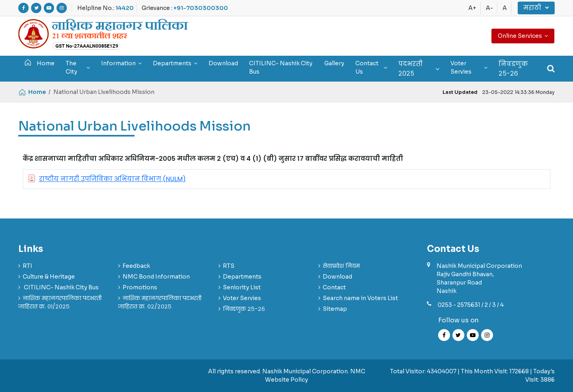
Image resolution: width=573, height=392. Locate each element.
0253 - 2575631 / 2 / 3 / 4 (471, 305)
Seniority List (242, 287)
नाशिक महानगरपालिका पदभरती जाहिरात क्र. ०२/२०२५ (160, 302)
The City (78, 67)
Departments (175, 63)
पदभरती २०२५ (419, 69)
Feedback (136, 266)
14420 (125, 8)
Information (121, 63)
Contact (334, 287)
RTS (229, 266)
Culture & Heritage (49, 277)
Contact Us (371, 67)
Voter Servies (469, 67)
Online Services (523, 36)
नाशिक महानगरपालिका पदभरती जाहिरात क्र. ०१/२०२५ (60, 302)
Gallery (334, 63)
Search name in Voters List (360, 298)
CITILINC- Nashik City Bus (281, 67)
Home (39, 63)
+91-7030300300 (201, 8)
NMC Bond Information (156, 277)
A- (489, 8)
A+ (472, 8)
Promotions (140, 287)
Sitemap (335, 309)
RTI (27, 266)
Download (223, 63)
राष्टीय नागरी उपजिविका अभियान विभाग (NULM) (112, 179)
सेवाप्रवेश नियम (341, 266)
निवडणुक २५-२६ (513, 69)
